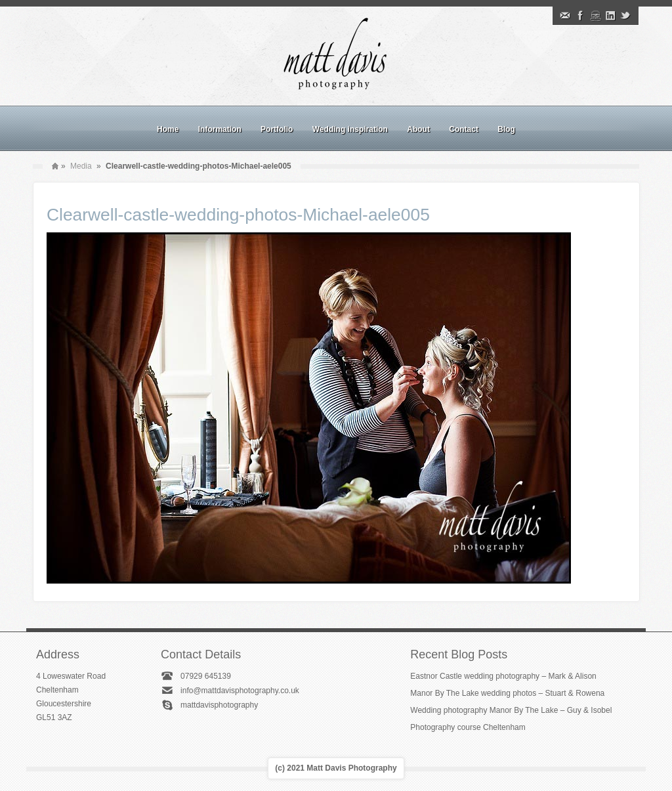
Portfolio (277, 129)
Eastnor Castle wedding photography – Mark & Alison (503, 676)
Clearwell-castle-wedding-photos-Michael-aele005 (238, 215)
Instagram (595, 16)
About (418, 129)
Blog (506, 129)
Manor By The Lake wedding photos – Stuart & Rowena (507, 693)
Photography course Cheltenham (468, 727)
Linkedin (610, 16)
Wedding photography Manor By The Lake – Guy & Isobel (511, 710)
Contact (464, 129)
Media (81, 166)
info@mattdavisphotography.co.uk (240, 691)
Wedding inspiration (350, 129)
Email (565, 16)
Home (168, 129)
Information (220, 129)
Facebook (580, 16)
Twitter (625, 16)
